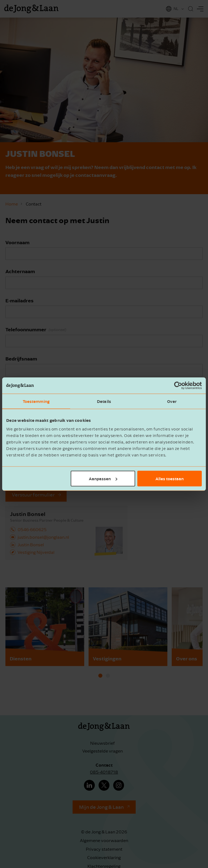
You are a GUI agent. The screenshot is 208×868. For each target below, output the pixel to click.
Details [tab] (104, 401)
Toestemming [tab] (36, 401)
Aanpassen (103, 478)
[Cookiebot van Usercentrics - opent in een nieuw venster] (178, 386)
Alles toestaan (170, 478)
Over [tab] (172, 401)
